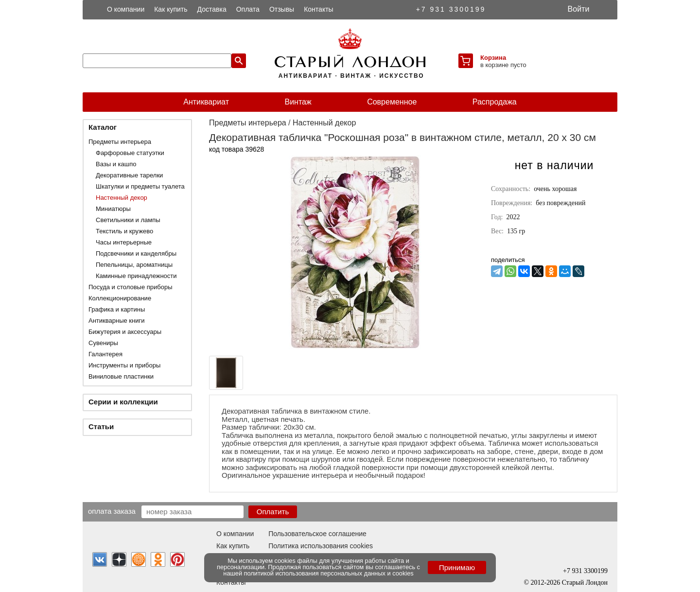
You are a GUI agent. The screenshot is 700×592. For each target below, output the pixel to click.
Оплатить (273, 512)
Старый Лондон (585, 583)
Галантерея (105, 354)
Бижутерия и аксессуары (125, 332)
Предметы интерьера (120, 142)
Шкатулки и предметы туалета (140, 186)
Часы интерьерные (124, 242)
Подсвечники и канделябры (136, 253)
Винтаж (298, 102)
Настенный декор (122, 198)
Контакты (318, 9)
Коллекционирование (120, 298)
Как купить (171, 9)
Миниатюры (113, 209)
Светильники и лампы (128, 220)
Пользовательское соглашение (317, 534)
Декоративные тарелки (129, 175)
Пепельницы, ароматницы (134, 265)
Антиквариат (206, 102)
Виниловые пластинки (121, 376)
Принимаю (457, 567)
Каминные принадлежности (136, 276)
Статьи (101, 427)
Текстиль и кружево (124, 231)
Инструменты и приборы (124, 365)
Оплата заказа (112, 511)
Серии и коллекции (123, 402)
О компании (126, 9)
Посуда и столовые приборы (131, 287)
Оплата (248, 9)
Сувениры (103, 343)
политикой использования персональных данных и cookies (329, 573)
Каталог (103, 127)
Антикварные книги (116, 321)
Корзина (493, 58)
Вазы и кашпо (116, 164)
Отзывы (282, 9)
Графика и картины (117, 309)
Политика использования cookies (321, 546)
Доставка (212, 9)
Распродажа (495, 102)
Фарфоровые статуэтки (130, 153)
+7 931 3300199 (451, 9)
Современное (392, 102)
